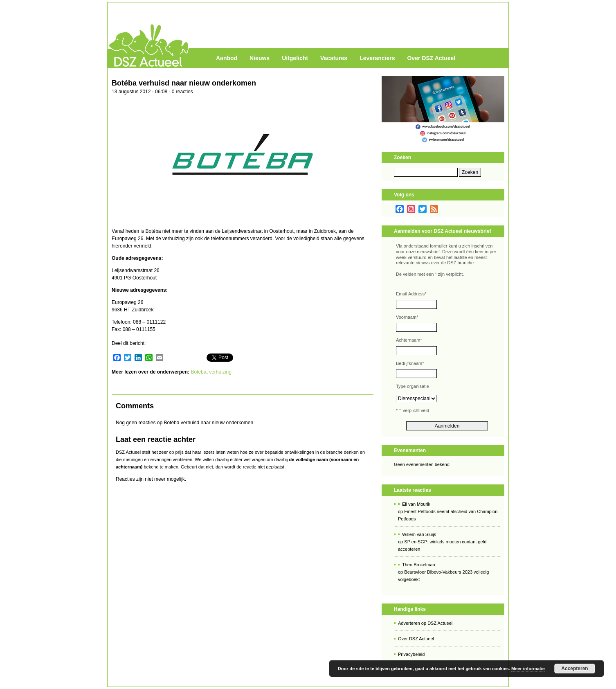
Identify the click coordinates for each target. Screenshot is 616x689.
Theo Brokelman (419, 565)
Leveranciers (377, 58)
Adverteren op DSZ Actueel (425, 623)
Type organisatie (413, 386)
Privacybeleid (411, 654)
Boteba (198, 372)
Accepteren (574, 669)
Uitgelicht (295, 58)
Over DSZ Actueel (431, 58)
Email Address (411, 294)
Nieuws (260, 58)
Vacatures (334, 58)
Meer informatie (528, 669)
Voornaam (407, 317)
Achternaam (409, 340)
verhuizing (220, 372)
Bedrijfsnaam (410, 363)
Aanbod (227, 58)
